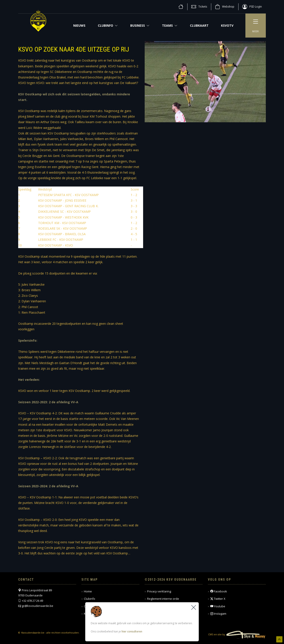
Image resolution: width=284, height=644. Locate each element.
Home (88, 591)
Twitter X (218, 599)
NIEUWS (79, 25)
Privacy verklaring (159, 591)
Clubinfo (108, 25)
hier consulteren (132, 632)
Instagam (218, 614)
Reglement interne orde (163, 599)
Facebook (219, 591)
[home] (181, 7)
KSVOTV (227, 25)
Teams (170, 25)
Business (140, 25)
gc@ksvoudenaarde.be (37, 606)
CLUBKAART (199, 25)
